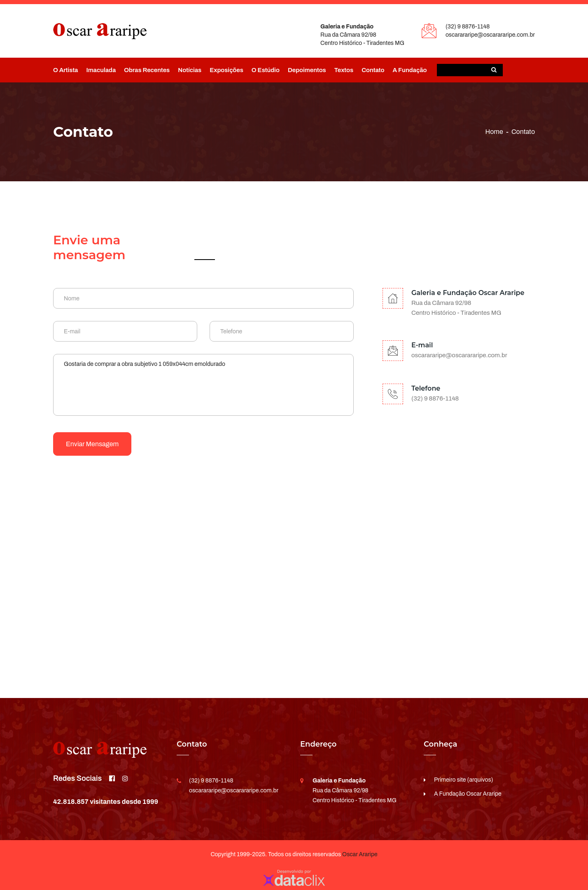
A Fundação (409, 70)
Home (494, 132)
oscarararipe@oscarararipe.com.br (490, 35)
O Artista (65, 70)
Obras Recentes (147, 70)
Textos (344, 70)
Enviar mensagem (92, 444)
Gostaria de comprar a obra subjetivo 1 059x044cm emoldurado (203, 385)
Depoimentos (307, 70)
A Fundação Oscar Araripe (468, 794)
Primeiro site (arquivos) (464, 780)
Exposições (226, 70)
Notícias (190, 70)
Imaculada (101, 70)
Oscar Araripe (360, 854)
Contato (373, 70)
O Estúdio (266, 70)
